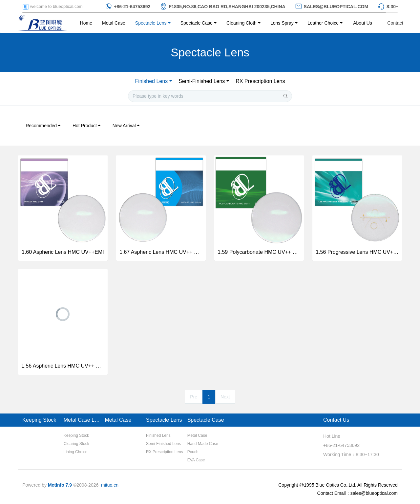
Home (86, 23)
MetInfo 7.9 (60, 485)
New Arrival (126, 126)
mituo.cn (110, 485)
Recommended (43, 126)
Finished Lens (152, 81)
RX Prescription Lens (260, 81)
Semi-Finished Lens (202, 81)
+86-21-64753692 (341, 445)
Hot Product (87, 126)
